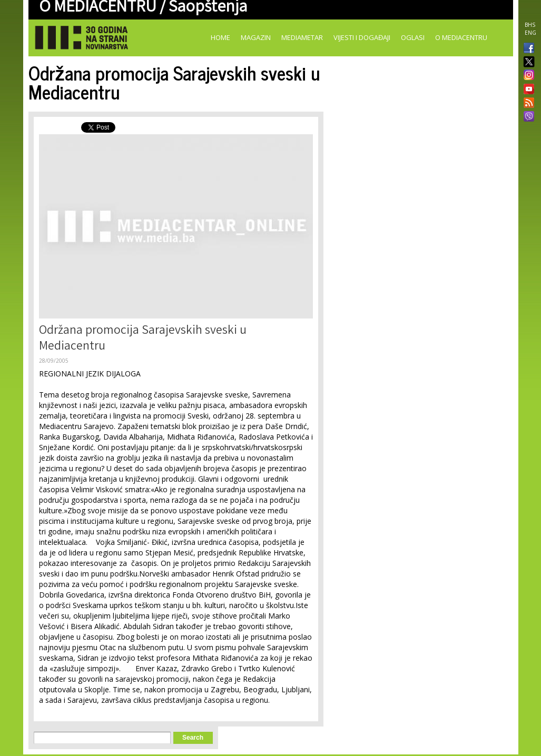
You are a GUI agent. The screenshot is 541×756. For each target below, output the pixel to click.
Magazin (256, 37)
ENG (530, 33)
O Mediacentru (461, 37)
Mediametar (302, 37)
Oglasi (413, 37)
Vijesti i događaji (362, 37)
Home (220, 37)
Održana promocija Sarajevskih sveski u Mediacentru (143, 339)
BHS (530, 25)
